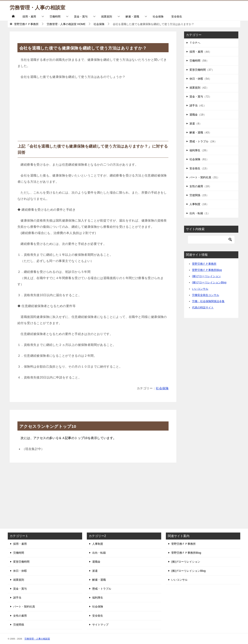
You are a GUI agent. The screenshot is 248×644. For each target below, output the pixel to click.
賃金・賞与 (81, 17)
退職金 (194, 115)
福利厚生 (195, 150)
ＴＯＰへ (195, 43)
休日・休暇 (196, 79)
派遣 (192, 124)
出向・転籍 (196, 213)
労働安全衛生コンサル (206, 295)
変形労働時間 (198, 70)
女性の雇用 (196, 186)
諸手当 (194, 105)
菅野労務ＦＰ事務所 (204, 264)
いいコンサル (200, 289)
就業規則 (107, 17)
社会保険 (158, 17)
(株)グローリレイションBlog (209, 282)
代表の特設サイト (203, 307)
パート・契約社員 (200, 177)
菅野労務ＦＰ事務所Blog (207, 270)
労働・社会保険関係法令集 (208, 301)
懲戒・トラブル (199, 141)
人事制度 (195, 204)
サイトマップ (100, 625)
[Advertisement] (93, 112)
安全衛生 (177, 17)
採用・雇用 (29, 17)
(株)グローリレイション (206, 276)
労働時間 (55, 17)
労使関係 (195, 195)
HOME (66, 24)
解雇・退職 (132, 17)
